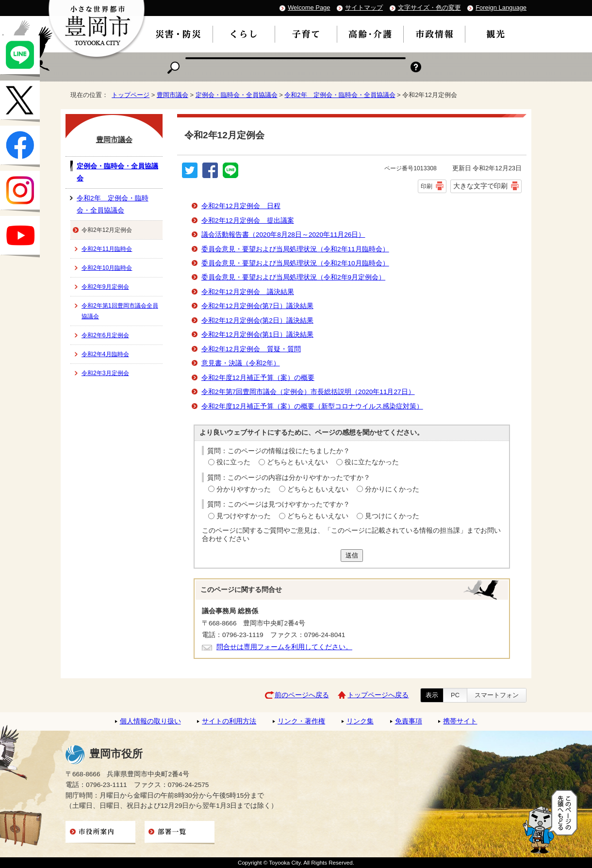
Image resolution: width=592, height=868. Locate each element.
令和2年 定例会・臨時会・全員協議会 (340, 95)
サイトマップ (364, 8)
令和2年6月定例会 (105, 335)
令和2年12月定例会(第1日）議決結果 (257, 335)
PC (455, 695)
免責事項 (409, 721)
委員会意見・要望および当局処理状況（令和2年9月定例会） (293, 277)
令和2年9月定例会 (105, 287)
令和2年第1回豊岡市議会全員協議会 (120, 311)
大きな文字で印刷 (480, 186)
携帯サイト (460, 721)
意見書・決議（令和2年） (241, 363)
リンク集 (360, 721)
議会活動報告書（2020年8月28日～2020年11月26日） (283, 235)
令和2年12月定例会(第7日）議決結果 (257, 306)
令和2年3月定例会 (105, 373)
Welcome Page (309, 8)
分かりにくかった (392, 489)
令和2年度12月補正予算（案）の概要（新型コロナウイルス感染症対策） (312, 406)
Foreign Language (501, 8)
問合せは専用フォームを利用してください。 (284, 647)
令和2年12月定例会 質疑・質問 (251, 349)
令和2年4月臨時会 (105, 354)
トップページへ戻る (378, 695)
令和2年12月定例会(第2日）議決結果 (257, 320)
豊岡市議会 (173, 95)
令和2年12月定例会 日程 (241, 206)
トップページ (131, 95)
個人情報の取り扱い (150, 721)
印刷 (427, 186)
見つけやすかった (244, 516)
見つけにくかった (392, 516)
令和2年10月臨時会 (107, 268)
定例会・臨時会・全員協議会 (237, 95)
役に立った (233, 462)
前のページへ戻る (302, 695)
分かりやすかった (244, 489)
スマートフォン (497, 695)
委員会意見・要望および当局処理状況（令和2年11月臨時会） (295, 249)
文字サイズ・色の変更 (429, 8)
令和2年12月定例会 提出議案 (248, 221)
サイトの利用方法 (229, 721)
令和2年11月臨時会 (107, 249)
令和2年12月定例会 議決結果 (248, 292)
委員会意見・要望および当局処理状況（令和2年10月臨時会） (295, 263)
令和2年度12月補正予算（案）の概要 (258, 378)
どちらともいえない (297, 462)
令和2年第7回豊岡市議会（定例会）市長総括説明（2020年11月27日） (308, 392)
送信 (352, 555)
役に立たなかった (372, 462)
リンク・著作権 (301, 721)
